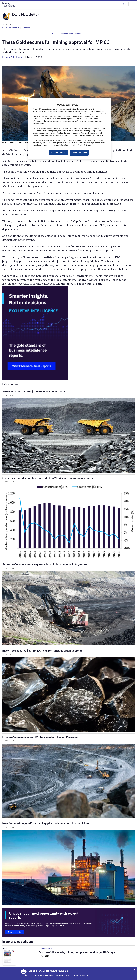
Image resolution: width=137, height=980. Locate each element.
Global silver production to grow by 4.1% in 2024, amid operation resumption (49, 478)
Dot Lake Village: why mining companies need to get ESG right (77, 952)
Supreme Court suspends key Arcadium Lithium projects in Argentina (45, 564)
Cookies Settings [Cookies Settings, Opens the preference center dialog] (58, 153)
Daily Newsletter (45, 948)
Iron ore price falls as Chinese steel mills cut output (70, 975)
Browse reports (14, 932)
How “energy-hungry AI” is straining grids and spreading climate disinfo (46, 823)
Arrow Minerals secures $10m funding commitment (34, 391)
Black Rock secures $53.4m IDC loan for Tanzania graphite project (43, 651)
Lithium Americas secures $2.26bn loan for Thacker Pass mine (40, 737)
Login (124, 4)
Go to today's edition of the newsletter (67, 33)
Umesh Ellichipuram (13, 57)
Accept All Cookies (79, 153)
